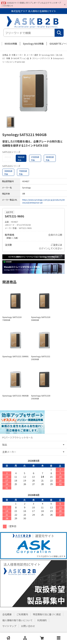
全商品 (5, 55)
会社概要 (7, 614)
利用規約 (42, 620)
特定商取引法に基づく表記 (47, 614)
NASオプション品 (21, 58)
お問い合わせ (28, 626)
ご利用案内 (22, 614)
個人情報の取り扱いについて (17, 620)
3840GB (50, 158)
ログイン (44, 248)
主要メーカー (17, 55)
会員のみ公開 (55, 235)
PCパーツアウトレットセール (18, 437)
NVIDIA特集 (11, 44)
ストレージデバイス (41, 58)
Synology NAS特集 (33, 44)
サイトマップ (9, 626)
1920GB (35, 158)
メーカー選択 (32, 55)
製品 (5, 445)
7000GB (23, 172)
